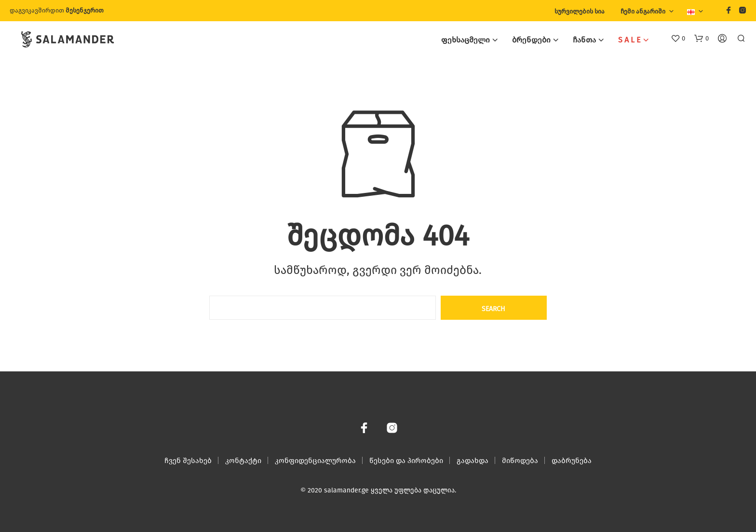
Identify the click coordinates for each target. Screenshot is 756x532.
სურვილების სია (580, 11)
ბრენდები (531, 40)
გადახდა (472, 461)
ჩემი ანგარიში (643, 11)
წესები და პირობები (406, 461)
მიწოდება (520, 461)
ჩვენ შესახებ (188, 461)
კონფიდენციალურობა (315, 461)
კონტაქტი (243, 461)
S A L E (629, 40)
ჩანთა (584, 40)
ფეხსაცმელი (466, 40)
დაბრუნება (572, 461)
